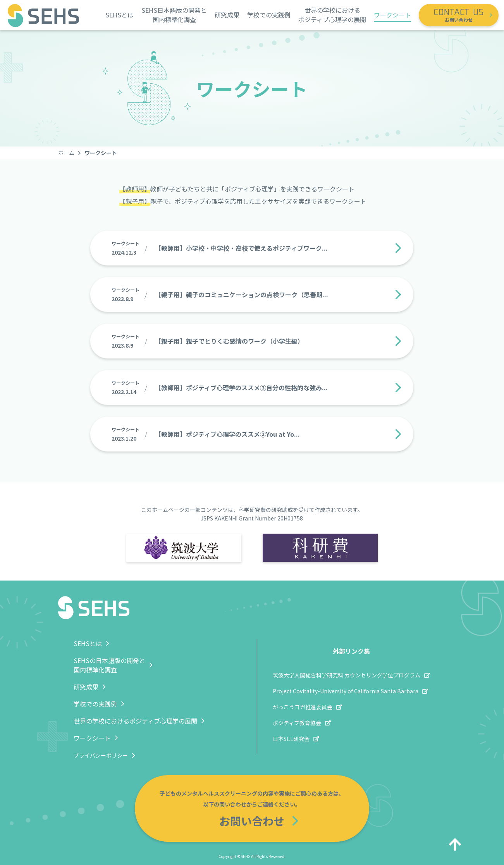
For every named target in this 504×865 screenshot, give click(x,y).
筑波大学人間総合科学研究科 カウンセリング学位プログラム (347, 675)
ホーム (66, 153)
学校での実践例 (269, 15)
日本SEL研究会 (291, 739)
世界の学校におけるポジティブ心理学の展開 (332, 15)
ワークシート (392, 15)
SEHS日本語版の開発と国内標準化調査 (174, 15)
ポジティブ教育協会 (297, 723)
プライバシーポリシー (101, 755)
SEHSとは (120, 15)
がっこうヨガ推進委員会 (303, 707)
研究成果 (227, 15)
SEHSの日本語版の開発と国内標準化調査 (109, 665)
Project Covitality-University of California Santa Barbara (346, 691)
